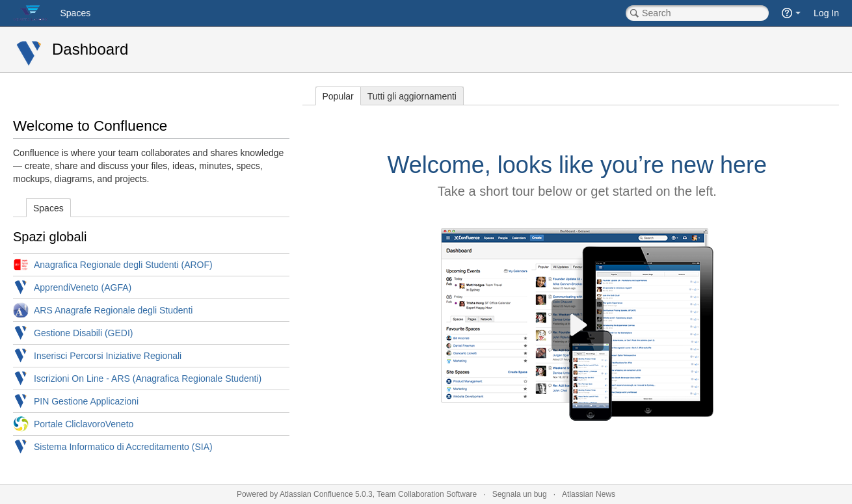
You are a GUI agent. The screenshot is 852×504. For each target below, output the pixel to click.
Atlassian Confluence (316, 494)
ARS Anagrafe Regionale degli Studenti (113, 310)
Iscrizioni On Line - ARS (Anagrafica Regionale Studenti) (148, 378)
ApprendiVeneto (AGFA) (83, 287)
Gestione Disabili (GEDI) (84, 333)
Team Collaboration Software (427, 494)
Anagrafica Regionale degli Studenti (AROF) (123, 265)
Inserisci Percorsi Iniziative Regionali (108, 356)
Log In (826, 13)
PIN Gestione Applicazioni (86, 401)
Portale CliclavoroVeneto (84, 424)
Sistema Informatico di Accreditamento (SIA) (123, 447)
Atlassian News (589, 494)
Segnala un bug (520, 494)
